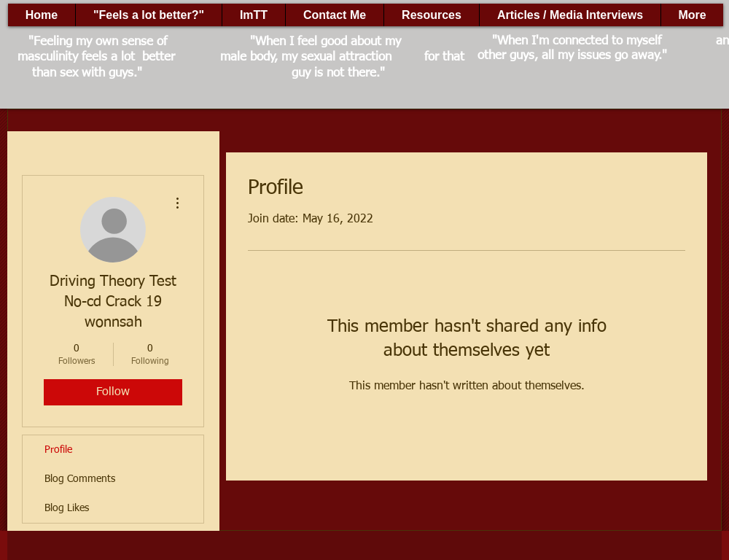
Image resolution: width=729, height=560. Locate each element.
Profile (58, 450)
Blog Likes (67, 508)
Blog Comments (80, 479)
